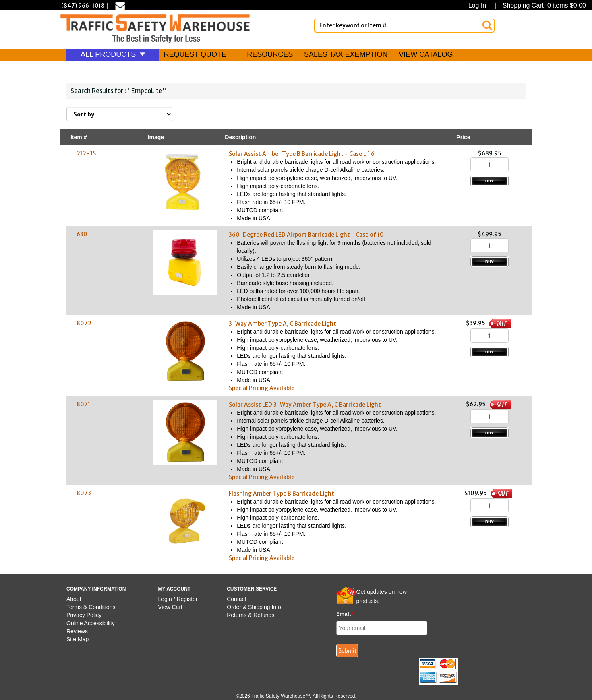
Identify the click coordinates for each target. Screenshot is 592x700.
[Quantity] (490, 164)
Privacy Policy (84, 615)
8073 (84, 493)
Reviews (77, 631)
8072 (84, 323)
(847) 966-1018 (83, 6)
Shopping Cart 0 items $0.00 (543, 5)
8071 (83, 404)
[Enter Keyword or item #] (404, 26)
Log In (479, 5)
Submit (347, 650)
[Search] (487, 25)
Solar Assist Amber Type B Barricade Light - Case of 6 (302, 154)
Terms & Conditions (91, 607)
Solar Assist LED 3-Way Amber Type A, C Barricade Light (305, 405)
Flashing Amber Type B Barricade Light (282, 494)
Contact (236, 599)
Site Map (78, 639)
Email (345, 614)
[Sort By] (119, 114)
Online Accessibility (91, 623)
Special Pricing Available (262, 388)
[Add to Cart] (490, 181)
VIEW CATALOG (426, 54)
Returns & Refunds (250, 615)
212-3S (86, 153)
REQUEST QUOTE (195, 54)
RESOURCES (270, 54)
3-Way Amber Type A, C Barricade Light (283, 324)
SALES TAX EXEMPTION (346, 54)
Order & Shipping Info (254, 607)
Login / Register (178, 599)
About (74, 599)
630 (82, 234)
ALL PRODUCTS (113, 54)
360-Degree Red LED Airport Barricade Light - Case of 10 (306, 235)
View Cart (170, 607)
